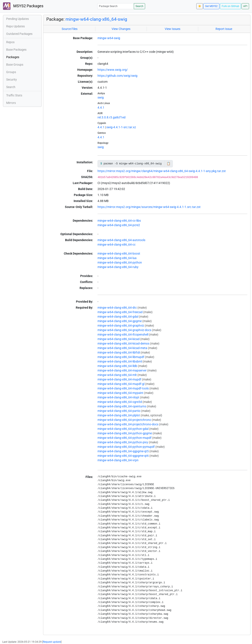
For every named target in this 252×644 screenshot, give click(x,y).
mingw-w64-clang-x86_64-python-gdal (123, 429)
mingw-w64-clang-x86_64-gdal (118, 317)
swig (101, 97)
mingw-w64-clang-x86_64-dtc (117, 308)
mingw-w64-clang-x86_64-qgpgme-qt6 (123, 456)
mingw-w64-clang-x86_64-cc (117, 245)
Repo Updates (15, 26)
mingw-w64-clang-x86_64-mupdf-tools (123, 388)
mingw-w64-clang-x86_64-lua (117, 258)
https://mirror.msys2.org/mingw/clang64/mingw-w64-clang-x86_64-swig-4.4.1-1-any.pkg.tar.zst (162, 171)
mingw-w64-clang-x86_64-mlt (117, 375)
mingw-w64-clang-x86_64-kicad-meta (122, 348)
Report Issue (224, 29)
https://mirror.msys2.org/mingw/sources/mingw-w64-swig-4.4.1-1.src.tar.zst (149, 207)
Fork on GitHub (230, 6)
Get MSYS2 (211, 6)
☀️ (200, 6)
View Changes (121, 29)
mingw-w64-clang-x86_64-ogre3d (120, 402)
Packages (13, 57)
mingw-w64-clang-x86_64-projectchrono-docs (128, 424)
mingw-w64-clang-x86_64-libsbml (120, 361)
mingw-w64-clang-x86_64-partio (119, 411)
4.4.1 (101, 108)
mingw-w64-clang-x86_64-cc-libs (119, 221)
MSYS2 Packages (23, 6)
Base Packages (16, 50)
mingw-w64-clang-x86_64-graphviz (121, 326)
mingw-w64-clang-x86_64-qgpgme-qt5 (123, 451)
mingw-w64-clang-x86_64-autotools (121, 240)
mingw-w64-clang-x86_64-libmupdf (121, 357)
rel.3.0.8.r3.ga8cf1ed (111, 117)
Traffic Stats (14, 95)
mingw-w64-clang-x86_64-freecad (120, 312)
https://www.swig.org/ (113, 70)
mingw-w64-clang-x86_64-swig (96, 19)
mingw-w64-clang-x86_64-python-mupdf (125, 438)
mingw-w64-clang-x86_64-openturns (122, 406)
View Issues (173, 29)
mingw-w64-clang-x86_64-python (120, 262)
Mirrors (11, 103)
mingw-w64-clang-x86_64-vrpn (118, 460)
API (245, 6)
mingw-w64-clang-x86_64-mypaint (120, 393)
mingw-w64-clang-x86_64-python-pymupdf (126, 447)
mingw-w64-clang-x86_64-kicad (119, 339)
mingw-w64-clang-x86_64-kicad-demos (123, 343)
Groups (11, 72)
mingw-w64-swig (109, 38)
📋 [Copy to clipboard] (168, 164)
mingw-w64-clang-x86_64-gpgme (120, 321)
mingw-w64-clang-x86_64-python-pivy (123, 442)
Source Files (70, 29)
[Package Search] (116, 6)
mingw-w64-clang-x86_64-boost (119, 253)
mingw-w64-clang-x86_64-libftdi (119, 352)
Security (12, 80)
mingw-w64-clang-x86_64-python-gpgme (125, 433)
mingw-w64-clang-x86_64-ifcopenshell (123, 335)
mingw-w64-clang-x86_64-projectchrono (124, 420)
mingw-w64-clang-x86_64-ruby (118, 267)
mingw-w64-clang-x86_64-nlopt (118, 397)
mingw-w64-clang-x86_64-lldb (117, 366)
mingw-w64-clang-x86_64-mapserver (122, 370)
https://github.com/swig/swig (117, 76)
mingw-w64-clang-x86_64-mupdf (119, 379)
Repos (10, 42)
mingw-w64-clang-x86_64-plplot (119, 415)
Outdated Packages (19, 34)
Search (139, 6)
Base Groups (15, 65)
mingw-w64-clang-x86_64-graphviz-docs (124, 330)
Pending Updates (17, 19)
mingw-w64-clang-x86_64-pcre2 (119, 225)
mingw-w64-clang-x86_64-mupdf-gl (121, 384)
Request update (52, 642)
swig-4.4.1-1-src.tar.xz (121, 127)
